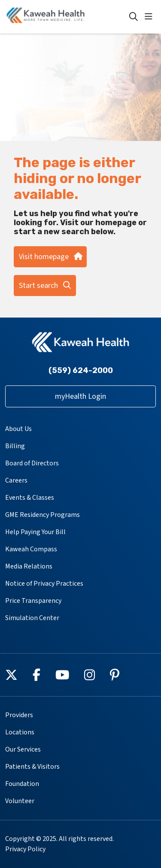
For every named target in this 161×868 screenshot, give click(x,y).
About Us (18, 429)
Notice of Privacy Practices (44, 584)
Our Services (23, 749)
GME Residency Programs (43, 515)
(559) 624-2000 (81, 370)
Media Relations (29, 566)
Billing (15, 446)
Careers (16, 480)
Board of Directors (32, 463)
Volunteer (20, 801)
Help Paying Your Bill (35, 532)
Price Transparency (33, 601)
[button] (150, 17)
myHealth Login (80, 396)
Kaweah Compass (31, 549)
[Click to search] (134, 17)
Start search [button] (45, 286)
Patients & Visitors (32, 767)
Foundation (22, 784)
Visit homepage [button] (50, 257)
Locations (20, 732)
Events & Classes (30, 498)
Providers (19, 715)
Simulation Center (32, 618)
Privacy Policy (25, 849)
